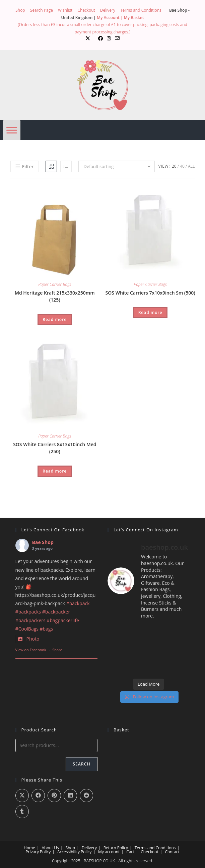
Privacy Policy (38, 852)
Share (57, 650)
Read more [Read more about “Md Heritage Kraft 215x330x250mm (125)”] (55, 319)
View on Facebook (31, 650)
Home (29, 848)
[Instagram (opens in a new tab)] (109, 38)
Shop (20, 10)
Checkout (86, 10)
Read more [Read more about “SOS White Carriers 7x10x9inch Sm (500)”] (150, 312)
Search (82, 764)
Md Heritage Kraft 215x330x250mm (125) (55, 296)
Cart (130, 852)
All (191, 166)
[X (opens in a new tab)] (88, 38)
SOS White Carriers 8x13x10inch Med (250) (55, 448)
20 (174, 166)
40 (182, 166)
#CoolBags (27, 629)
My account (109, 852)
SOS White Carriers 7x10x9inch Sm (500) (150, 293)
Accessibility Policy (74, 852)
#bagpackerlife (63, 620)
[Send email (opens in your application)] (117, 38)
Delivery (108, 10)
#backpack (78, 603)
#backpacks (28, 612)
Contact (172, 852)
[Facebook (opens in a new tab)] (100, 38)
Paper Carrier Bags (55, 284)
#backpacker (56, 612)
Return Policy (116, 848)
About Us (50, 848)
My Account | (110, 18)
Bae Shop (43, 542)
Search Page (42, 10)
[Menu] (12, 130)
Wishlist (65, 10)
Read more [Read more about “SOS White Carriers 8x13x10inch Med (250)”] (55, 471)
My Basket (134, 18)
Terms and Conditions (141, 10)
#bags (47, 629)
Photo (27, 639)
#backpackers (30, 620)
